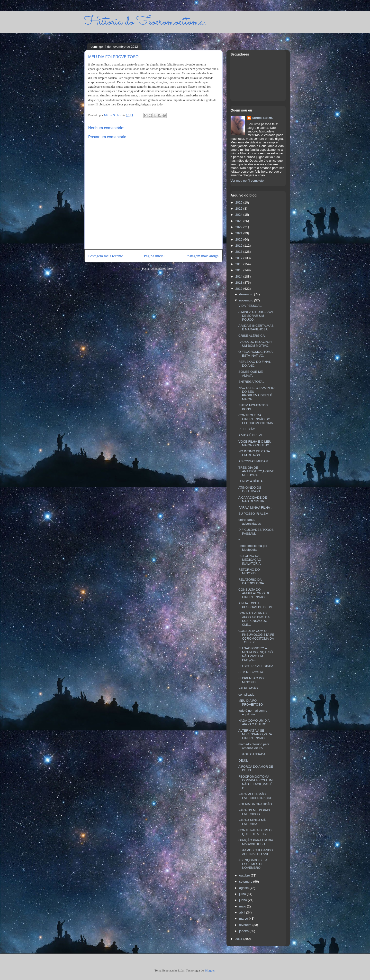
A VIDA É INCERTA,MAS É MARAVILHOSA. (256, 328)
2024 (239, 215)
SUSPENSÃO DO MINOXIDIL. (251, 680)
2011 (239, 939)
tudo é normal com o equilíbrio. (253, 713)
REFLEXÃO (247, 429)
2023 (239, 221)
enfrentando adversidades (250, 522)
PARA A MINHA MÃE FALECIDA (253, 822)
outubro (245, 875)
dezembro (247, 294)
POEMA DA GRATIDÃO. (256, 804)
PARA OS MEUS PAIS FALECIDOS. (254, 812)
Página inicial (154, 256)
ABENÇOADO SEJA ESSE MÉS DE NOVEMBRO (253, 864)
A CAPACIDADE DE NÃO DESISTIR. (253, 499)
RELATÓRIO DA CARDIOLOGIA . (252, 582)
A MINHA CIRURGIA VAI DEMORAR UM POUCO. (256, 316)
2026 (239, 202)
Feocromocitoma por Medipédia (253, 548)
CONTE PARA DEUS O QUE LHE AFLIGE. (255, 832)
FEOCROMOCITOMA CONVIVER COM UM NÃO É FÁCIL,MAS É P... (256, 782)
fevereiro (246, 925)
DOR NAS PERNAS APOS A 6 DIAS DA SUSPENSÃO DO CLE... (254, 619)
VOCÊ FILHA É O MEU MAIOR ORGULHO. (255, 443)
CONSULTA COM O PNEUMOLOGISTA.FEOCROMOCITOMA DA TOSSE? (256, 636)
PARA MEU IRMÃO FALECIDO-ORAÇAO (255, 796)
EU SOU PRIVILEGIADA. (256, 666)
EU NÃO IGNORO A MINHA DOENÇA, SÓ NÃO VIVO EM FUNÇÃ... (256, 654)
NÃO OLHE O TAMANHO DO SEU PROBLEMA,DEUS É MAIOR (256, 393)
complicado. (247, 695)
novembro (247, 300)
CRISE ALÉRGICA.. (253, 336)
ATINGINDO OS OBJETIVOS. (250, 490)
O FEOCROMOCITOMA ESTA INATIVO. (255, 354)
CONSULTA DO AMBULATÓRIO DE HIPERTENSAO (254, 593)
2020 (239, 239)
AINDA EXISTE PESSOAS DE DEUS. (256, 605)
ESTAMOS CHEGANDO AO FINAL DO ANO (256, 852)
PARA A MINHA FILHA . (255, 508)
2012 (239, 289)
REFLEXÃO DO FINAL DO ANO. (254, 364)
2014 (239, 276)
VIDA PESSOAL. (250, 306)
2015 (239, 270)
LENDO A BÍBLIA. (251, 481)
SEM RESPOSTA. (251, 672)
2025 (239, 209)
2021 (239, 233)
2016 (239, 264)
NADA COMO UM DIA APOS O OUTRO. (254, 723)
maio (243, 906)
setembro (246, 882)
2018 (239, 252)
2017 (239, 258)
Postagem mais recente (106, 256)
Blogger (210, 970)
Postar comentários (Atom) (159, 268)
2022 (239, 227)
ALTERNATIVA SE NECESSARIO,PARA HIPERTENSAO (255, 734)
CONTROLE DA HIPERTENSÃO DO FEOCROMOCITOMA (256, 419)
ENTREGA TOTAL (251, 382)
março (244, 919)
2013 (239, 283)
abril (243, 912)
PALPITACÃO (248, 688)
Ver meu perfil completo (247, 181)
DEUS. (243, 761)
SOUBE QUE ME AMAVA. (251, 374)
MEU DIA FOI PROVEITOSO (251, 703)
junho (243, 900)
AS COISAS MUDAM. (254, 461)
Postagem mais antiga (202, 256)
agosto (244, 888)
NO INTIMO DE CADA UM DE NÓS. (254, 453)
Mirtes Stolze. (262, 118)
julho (243, 894)
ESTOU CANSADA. (252, 754)
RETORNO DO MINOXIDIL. (249, 572)
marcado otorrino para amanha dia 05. (254, 746)
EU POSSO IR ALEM (253, 514)
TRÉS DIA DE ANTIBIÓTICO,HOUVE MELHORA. (256, 471)
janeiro (244, 931)
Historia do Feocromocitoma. (145, 22)
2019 (239, 246)
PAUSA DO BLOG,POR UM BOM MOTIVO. (255, 344)
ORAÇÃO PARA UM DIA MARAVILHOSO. (256, 842)
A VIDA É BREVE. (251, 435)
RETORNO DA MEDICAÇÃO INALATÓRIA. (250, 560)
